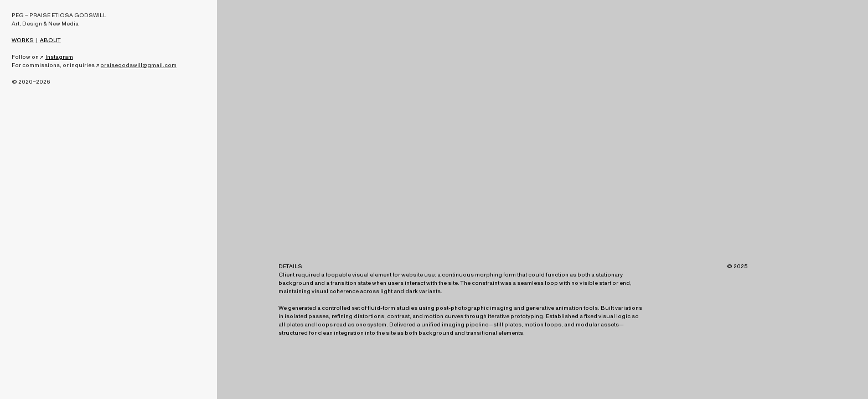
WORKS (23, 40)
